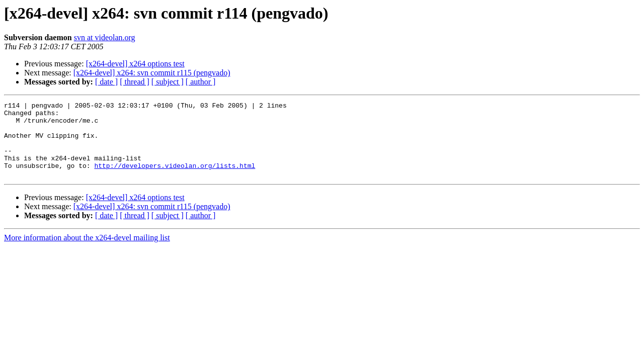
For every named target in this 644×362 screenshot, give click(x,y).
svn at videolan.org (105, 37)
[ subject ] (168, 82)
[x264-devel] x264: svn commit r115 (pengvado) (152, 73)
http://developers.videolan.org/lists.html (175, 179)
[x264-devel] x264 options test (135, 64)
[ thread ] (135, 82)
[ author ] (201, 82)
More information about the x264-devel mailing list (87, 253)
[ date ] (106, 82)
